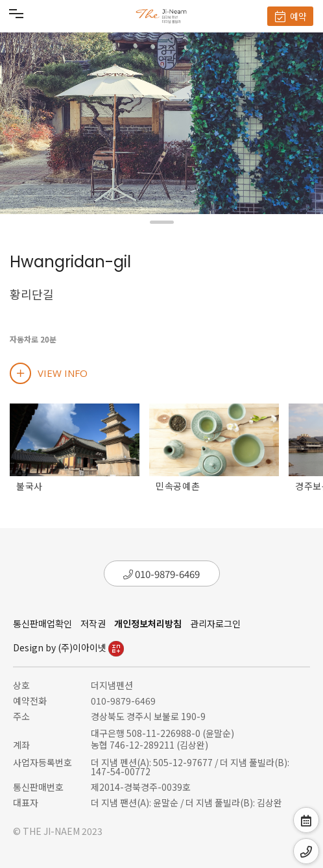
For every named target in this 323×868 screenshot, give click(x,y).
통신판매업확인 (42, 623)
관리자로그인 (215, 623)
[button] (162, 222)
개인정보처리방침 (148, 623)
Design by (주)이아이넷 (68, 647)
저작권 (93, 623)
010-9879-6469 (161, 574)
